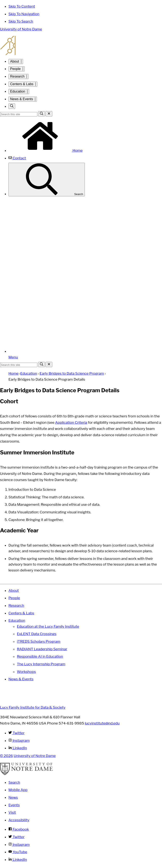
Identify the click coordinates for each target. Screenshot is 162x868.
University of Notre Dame (21, 29)
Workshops (26, 672)
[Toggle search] (12, 106)
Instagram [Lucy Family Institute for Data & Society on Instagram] (19, 741)
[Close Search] (49, 114)
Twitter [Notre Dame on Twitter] (16, 837)
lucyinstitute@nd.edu (102, 723)
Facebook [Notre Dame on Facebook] (19, 829)
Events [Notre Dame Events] (14, 805)
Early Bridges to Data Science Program (72, 373)
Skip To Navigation (24, 14)
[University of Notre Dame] (26, 774)
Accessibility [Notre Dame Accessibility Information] (19, 820)
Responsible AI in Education (40, 656)
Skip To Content (22, 6)
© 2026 (6, 756)
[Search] (42, 114)
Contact (17, 158)
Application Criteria (71, 422)
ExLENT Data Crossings (37, 634)
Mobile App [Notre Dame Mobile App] (18, 790)
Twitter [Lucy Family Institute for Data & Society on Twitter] (16, 733)
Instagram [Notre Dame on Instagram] (19, 845)
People (15, 69)
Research (17, 76)
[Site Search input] (19, 114)
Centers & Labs (22, 84)
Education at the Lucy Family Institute (48, 626)
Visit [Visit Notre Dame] (12, 812)
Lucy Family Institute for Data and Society (81, 45)
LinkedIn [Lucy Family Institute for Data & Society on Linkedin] (18, 748)
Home (46, 150)
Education (18, 91)
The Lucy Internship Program (41, 664)
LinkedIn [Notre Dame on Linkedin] (18, 860)
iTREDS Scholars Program (39, 641)
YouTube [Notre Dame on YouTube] (18, 852)
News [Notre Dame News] (13, 797)
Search (47, 180)
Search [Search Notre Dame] (14, 782)
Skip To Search (21, 21)
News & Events (22, 99)
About (15, 61)
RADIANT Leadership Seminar (42, 649)
